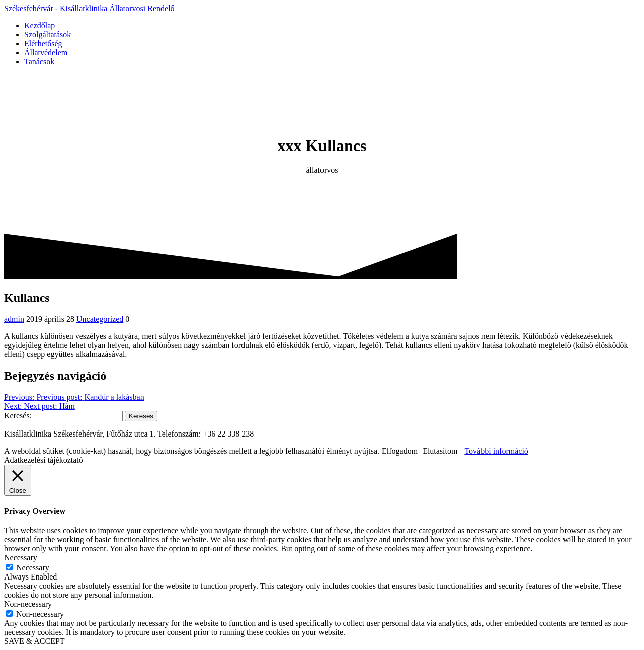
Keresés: (18, 416)
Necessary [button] (21, 558)
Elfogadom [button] (400, 451)
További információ (496, 451)
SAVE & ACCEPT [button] (34, 641)
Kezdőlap (39, 25)
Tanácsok (39, 62)
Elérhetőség (43, 44)
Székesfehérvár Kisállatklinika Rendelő (89, 8)
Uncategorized (100, 319)
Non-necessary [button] (28, 604)
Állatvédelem (46, 53)
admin (14, 319)
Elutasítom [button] (440, 451)
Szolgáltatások (48, 34)
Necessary (33, 568)
